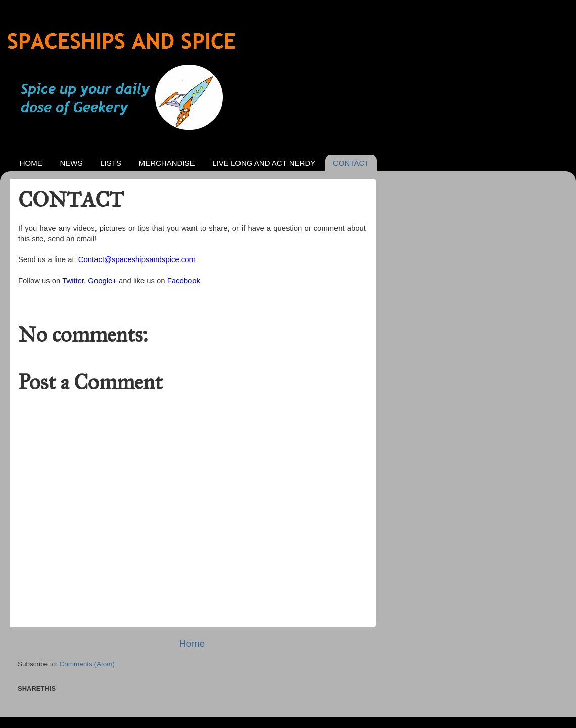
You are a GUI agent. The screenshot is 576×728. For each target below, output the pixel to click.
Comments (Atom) (87, 664)
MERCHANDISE (167, 163)
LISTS (111, 163)
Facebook (184, 281)
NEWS (71, 163)
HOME (31, 163)
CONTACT (351, 163)
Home (192, 643)
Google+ (102, 281)
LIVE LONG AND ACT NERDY (264, 163)
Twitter (73, 281)
